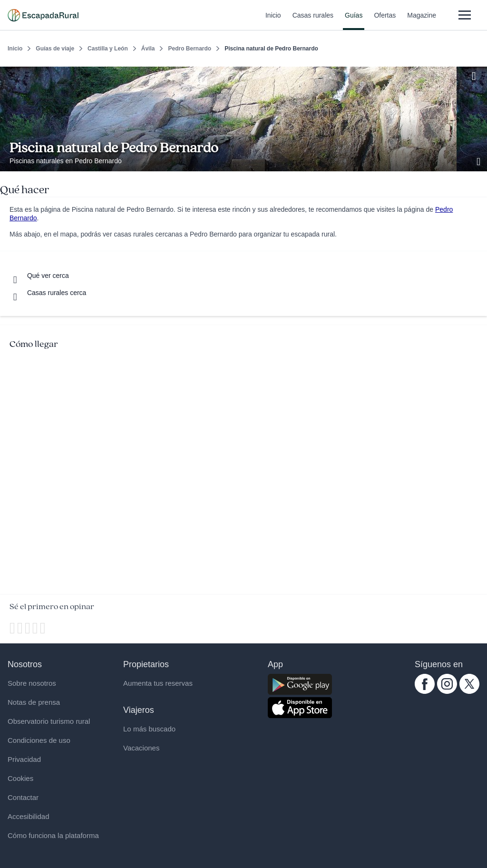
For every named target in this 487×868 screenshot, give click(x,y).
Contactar (23, 797)
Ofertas (385, 21)
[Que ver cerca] (39, 276)
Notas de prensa (34, 702)
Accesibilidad (29, 816)
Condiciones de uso (39, 740)
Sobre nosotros (32, 683)
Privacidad (24, 759)
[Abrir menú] (464, 15)
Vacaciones (141, 748)
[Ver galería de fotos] (479, 160)
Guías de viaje (55, 49)
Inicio (273, 21)
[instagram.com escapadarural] (447, 691)
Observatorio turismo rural (49, 721)
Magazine (422, 21)
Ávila (148, 49)
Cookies (20, 778)
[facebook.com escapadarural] (425, 691)
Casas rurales (313, 21)
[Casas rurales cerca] (48, 293)
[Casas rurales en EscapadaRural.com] (43, 15)
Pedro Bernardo (190, 49)
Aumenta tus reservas (158, 683)
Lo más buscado (149, 729)
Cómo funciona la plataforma (53, 835)
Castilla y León (108, 49)
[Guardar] (477, 74)
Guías (354, 21)
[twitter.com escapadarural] (469, 691)
